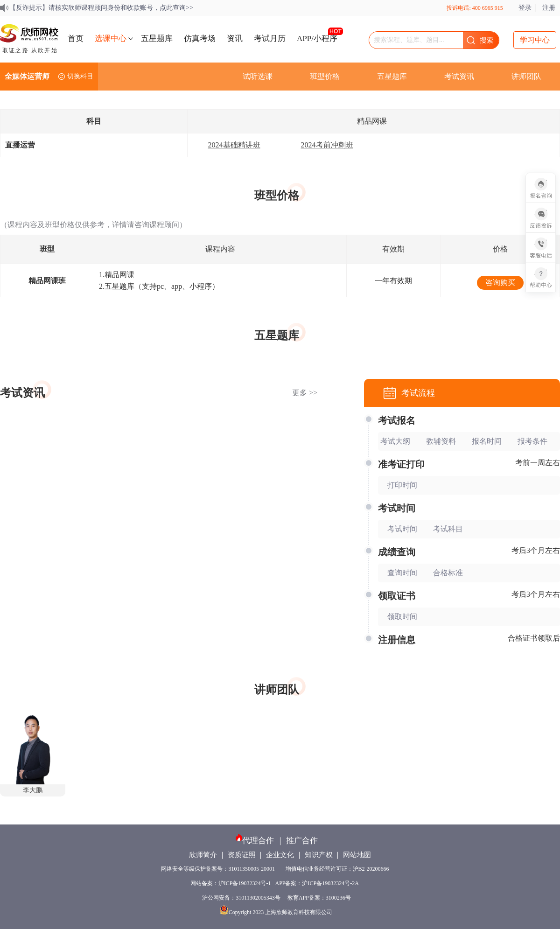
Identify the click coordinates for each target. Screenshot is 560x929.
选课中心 (111, 38)
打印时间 (402, 485)
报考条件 (532, 441)
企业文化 (280, 855)
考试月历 (270, 38)
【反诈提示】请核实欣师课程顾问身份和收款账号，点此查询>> (101, 8)
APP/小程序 (317, 38)
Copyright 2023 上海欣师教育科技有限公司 (277, 912)
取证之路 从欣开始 (30, 50)
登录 (525, 8)
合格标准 (448, 573)
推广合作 (302, 841)
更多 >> (305, 393)
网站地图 (357, 855)
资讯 (235, 38)
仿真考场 (200, 38)
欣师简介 (203, 855)
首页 (76, 38)
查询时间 (402, 573)
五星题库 (157, 38)
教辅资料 (441, 441)
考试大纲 (395, 441)
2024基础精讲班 (234, 145)
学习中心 (535, 40)
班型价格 (325, 76)
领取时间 (402, 617)
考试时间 (402, 529)
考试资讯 (459, 76)
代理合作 (258, 841)
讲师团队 (526, 76)
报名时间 (487, 441)
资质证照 (242, 855)
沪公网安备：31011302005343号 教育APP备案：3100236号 (276, 898)
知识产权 (319, 855)
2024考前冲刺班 (327, 145)
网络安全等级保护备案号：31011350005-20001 (219, 869)
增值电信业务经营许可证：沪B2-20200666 (339, 869)
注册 (549, 8)
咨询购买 (500, 283)
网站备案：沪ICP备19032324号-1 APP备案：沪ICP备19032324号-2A (276, 883)
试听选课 (258, 76)
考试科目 (448, 529)
